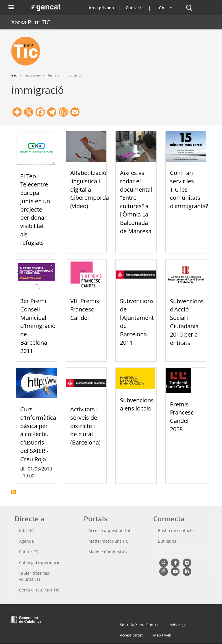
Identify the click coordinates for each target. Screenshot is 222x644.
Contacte (135, 8)
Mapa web (162, 635)
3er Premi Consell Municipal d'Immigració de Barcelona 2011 (38, 326)
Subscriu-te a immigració (14, 492)
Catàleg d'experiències (41, 562)
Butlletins (167, 541)
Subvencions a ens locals (137, 404)
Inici (14, 75)
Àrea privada (101, 8)
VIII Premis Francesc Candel (85, 309)
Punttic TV (29, 552)
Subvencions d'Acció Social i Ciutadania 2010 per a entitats (187, 322)
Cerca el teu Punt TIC (39, 590)
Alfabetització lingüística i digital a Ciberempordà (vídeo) (90, 189)
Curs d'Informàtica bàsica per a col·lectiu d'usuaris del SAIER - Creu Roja (38, 434)
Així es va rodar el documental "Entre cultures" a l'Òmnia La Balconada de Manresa (136, 202)
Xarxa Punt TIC (31, 22)
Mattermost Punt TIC (108, 541)
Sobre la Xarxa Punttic (139, 625)
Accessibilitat (131, 635)
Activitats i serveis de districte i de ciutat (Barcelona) (85, 426)
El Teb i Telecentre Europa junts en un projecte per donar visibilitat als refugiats (35, 209)
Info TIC (26, 530)
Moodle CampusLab (108, 552)
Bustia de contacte (176, 530)
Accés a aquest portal (109, 530)
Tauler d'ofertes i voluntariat (35, 576)
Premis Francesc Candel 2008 (182, 417)
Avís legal (178, 625)
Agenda (26, 541)
